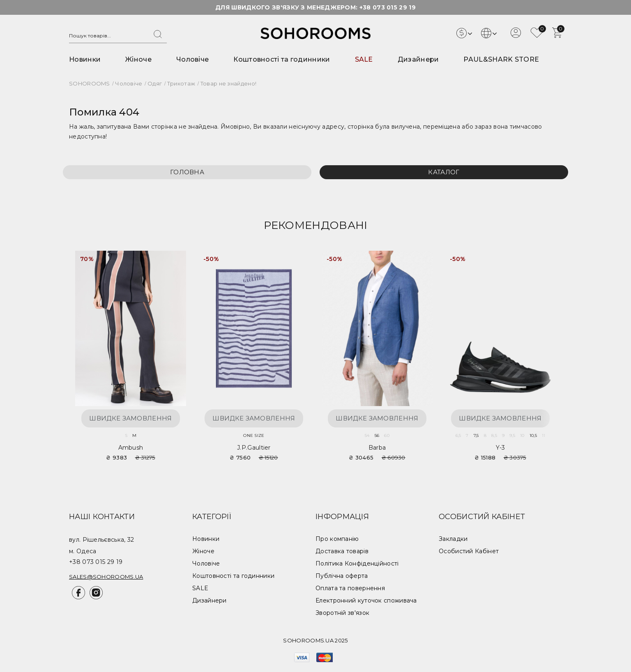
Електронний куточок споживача (366, 600)
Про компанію (337, 539)
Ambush (131, 448)
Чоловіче (192, 59)
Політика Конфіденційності (357, 563)
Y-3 (501, 448)
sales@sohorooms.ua (106, 577)
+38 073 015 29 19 (388, 7)
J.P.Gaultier (254, 448)
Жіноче (138, 59)
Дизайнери (418, 59)
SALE (364, 59)
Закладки (453, 539)
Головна (187, 172)
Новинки (85, 59)
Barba (377, 448)
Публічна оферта (342, 576)
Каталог (444, 172)
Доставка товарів (342, 551)
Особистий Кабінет (469, 551)
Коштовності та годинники (282, 59)
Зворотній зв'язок (342, 613)
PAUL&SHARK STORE (501, 59)
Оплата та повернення (350, 588)
